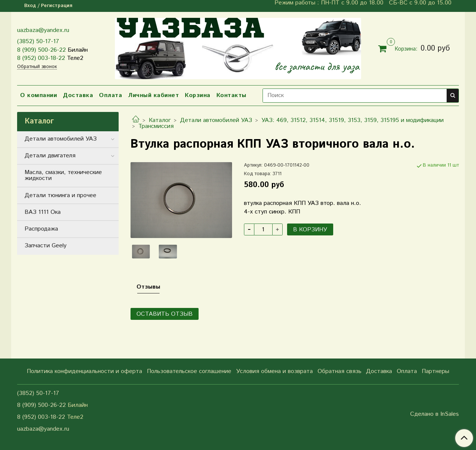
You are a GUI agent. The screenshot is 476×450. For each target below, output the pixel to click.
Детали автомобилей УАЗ (216, 120)
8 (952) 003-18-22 (41, 58)
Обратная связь (340, 371)
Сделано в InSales (435, 414)
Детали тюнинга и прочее (60, 195)
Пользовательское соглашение (189, 371)
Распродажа (41, 229)
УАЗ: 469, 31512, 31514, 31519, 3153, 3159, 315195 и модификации (353, 120)
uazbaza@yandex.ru (43, 30)
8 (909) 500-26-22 (41, 50)
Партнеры (435, 371)
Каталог (160, 120)
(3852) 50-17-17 (38, 41)
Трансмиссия (156, 126)
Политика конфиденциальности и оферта (84, 371)
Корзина (198, 95)
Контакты (231, 95)
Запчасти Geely (46, 246)
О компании (38, 95)
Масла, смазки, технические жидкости (63, 175)
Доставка (78, 95)
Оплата (110, 95)
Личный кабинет (153, 95)
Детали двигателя (50, 156)
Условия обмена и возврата (274, 371)
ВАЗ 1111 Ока (43, 212)
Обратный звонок (37, 67)
